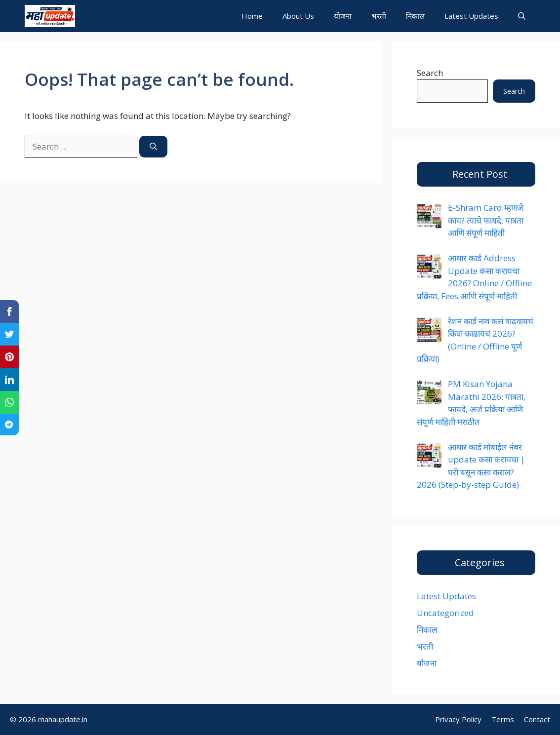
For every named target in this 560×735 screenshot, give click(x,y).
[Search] (153, 147)
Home (252, 16)
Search (430, 73)
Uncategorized (445, 613)
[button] (522, 16)
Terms (503, 719)
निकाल (415, 16)
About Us (298, 16)
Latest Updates (471, 16)
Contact (537, 719)
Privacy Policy (458, 719)
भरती (379, 16)
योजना (343, 16)
